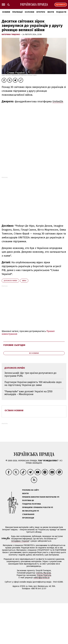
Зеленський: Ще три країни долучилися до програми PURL (30, 374)
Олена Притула (44, 575)
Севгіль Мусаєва (43, 573)
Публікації (17, 12)
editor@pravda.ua (42, 578)
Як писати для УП (31, 511)
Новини (6, 12)
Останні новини (14, 410)
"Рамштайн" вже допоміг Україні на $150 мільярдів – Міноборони (28, 393)
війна (24, 281)
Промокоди (28, 518)
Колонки (29, 12)
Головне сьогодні (14, 345)
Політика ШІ (28, 500)
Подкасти (61, 12)
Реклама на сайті (31, 490)
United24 (58, 101)
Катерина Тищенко (11, 34)
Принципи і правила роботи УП (38, 507)
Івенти (51, 12)
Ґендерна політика (31, 504)
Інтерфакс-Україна (20, 541)
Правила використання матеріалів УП (41, 497)
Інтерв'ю (41, 12)
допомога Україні (10, 281)
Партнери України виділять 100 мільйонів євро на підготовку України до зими (33, 384)
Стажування (28, 514)
